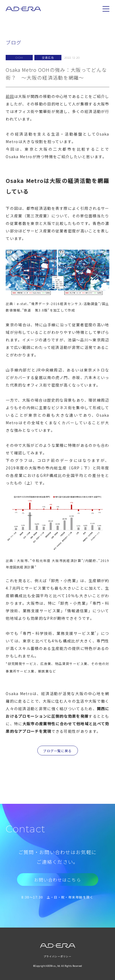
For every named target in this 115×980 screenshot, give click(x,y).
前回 (10, 96)
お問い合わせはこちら (57, 880)
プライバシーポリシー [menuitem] (57, 956)
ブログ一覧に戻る (57, 751)
